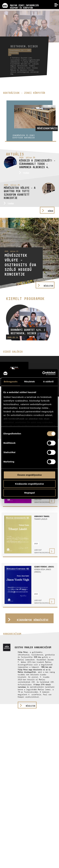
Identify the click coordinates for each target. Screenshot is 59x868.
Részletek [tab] (29, 382)
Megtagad (29, 493)
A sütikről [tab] (48, 382)
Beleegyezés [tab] (11, 382)
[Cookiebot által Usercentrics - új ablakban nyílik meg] (42, 373)
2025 (36, 544)
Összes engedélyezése (30, 475)
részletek (30, 706)
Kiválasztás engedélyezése (29, 484)
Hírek (50, 211)
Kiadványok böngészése (33, 620)
